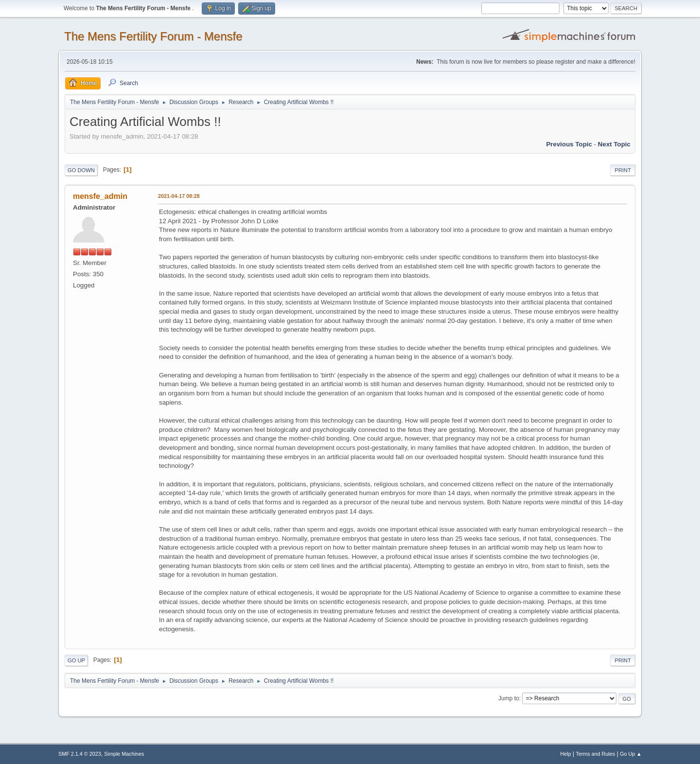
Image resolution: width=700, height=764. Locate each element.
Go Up (76, 660)
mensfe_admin (100, 196)
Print (623, 170)
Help (566, 754)
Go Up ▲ (631, 754)
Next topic (614, 144)
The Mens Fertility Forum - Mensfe (153, 36)
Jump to (509, 698)
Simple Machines (124, 754)
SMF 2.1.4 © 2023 (80, 754)
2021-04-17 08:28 (179, 196)
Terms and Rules (596, 754)
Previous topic (569, 144)
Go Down (81, 170)
